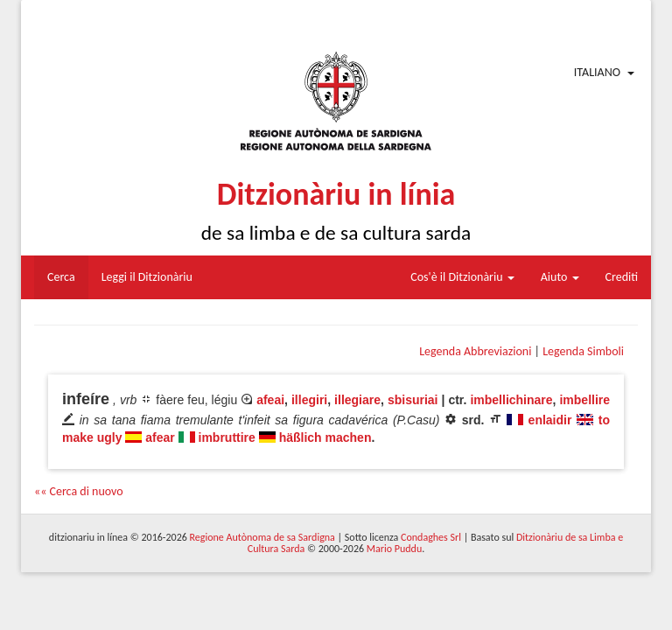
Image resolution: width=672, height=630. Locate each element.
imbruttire (227, 437)
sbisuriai (413, 400)
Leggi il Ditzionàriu (147, 277)
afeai (270, 400)
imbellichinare (511, 400)
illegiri (309, 400)
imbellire (584, 400)
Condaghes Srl (431, 537)
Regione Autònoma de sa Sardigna (262, 537)
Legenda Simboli (583, 351)
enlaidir (550, 420)
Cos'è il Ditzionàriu (462, 277)
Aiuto (560, 277)
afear (160, 437)
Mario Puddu (394, 549)
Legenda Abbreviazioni (475, 351)
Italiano (597, 72)
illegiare (357, 400)
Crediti (622, 277)
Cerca (61, 277)
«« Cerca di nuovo (79, 491)
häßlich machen (325, 437)
